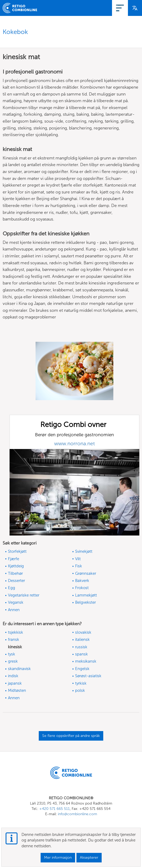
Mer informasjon (58, 858)
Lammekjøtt (86, 595)
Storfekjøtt (17, 551)
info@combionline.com (78, 814)
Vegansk (16, 602)
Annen (14, 610)
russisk (81, 647)
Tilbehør (15, 573)
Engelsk (82, 669)
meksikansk (86, 661)
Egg (12, 588)
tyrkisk (81, 683)
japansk (15, 683)
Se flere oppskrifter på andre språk (71, 736)
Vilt (78, 559)
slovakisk (83, 632)
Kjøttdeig (16, 566)
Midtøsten (17, 690)
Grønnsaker (86, 573)
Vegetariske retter (24, 595)
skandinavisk (19, 669)
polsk (80, 690)
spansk (81, 654)
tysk (12, 654)
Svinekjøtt (84, 551)
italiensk (82, 640)
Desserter (16, 581)
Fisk (79, 566)
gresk (13, 661)
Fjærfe (14, 559)
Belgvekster (85, 602)
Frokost (82, 588)
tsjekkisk (16, 632)
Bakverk (82, 581)
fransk (14, 640)
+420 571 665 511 (55, 809)
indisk (13, 676)
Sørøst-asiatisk (88, 676)
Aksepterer (89, 858)
